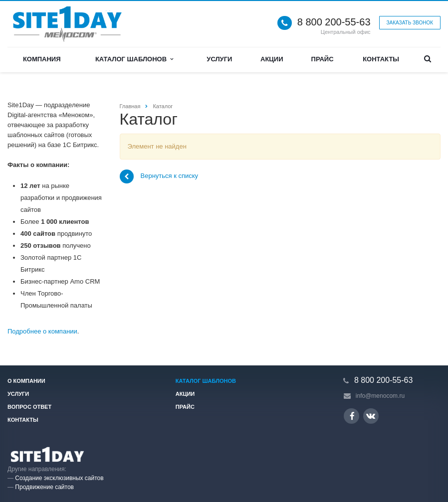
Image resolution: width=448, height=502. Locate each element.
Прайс (323, 59)
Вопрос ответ (29, 407)
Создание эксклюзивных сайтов (59, 478)
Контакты (381, 59)
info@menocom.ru (380, 396)
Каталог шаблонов (134, 59)
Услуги (219, 59)
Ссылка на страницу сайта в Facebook (352, 416)
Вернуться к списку (159, 176)
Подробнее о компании (42, 331)
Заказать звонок (410, 23)
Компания (42, 59)
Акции (272, 59)
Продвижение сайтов (44, 487)
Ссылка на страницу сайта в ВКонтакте (371, 416)
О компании (26, 381)
